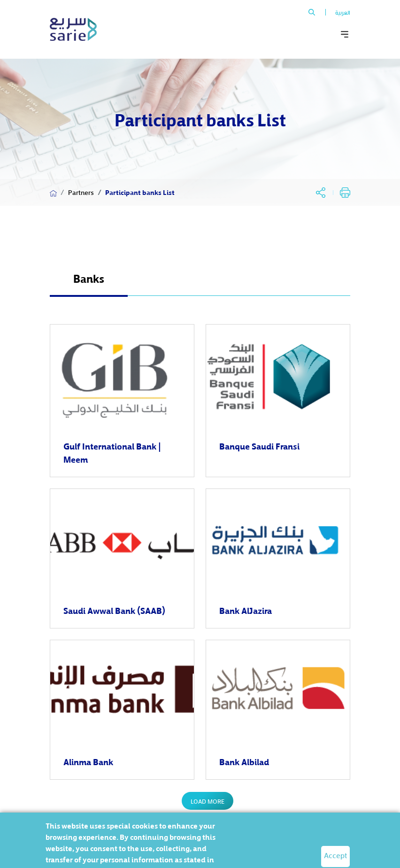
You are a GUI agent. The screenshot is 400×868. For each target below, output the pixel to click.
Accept (335, 855)
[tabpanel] (200, 571)
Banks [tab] (89, 278)
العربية (343, 12)
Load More (208, 801)
